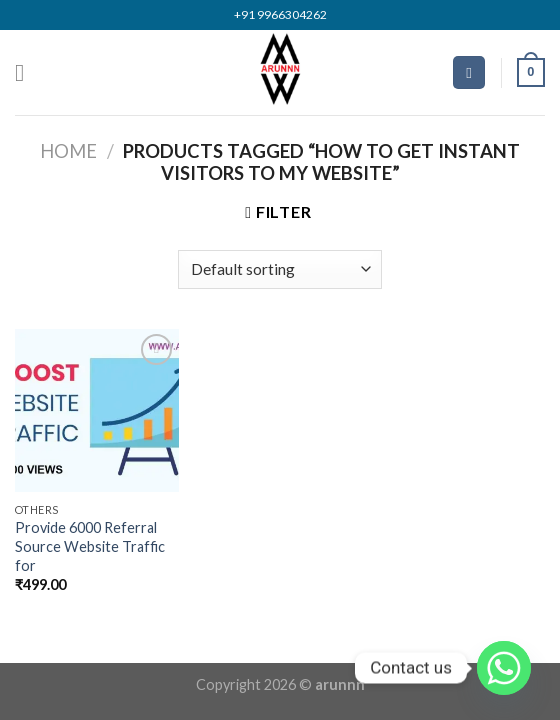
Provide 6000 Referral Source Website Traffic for (90, 546)
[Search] (469, 72)
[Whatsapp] (504, 668)
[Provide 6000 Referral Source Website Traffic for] (97, 411)
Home (68, 151)
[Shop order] (279, 269)
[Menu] (27, 72)
